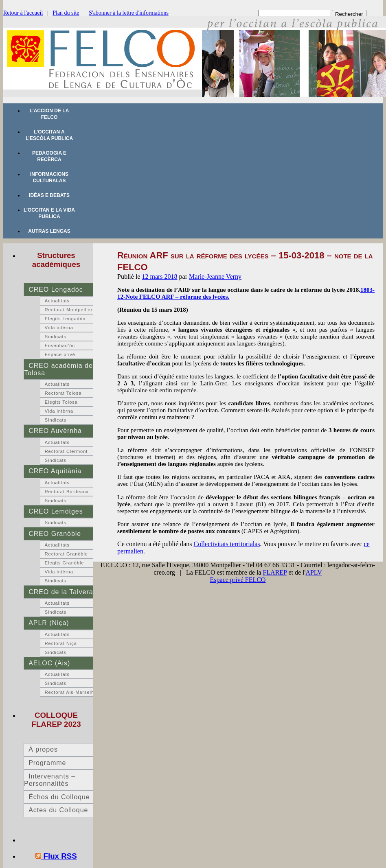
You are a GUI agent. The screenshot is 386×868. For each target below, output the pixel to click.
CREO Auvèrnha (55, 431)
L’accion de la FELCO (49, 114)
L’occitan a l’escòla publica (49, 135)
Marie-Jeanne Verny (215, 277)
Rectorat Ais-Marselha (71, 692)
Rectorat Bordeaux (67, 492)
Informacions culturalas (49, 177)
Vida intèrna (59, 328)
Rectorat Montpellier (69, 310)
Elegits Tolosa (61, 402)
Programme (47, 763)
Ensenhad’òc (60, 345)
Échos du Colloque (59, 797)
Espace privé (60, 354)
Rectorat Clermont (66, 451)
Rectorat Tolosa (63, 393)
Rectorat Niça (61, 643)
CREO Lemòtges (56, 511)
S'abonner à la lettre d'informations (129, 13)
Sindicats (56, 337)
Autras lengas (49, 231)
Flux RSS (60, 856)
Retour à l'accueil (23, 13)
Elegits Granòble (65, 563)
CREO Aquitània (55, 471)
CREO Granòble (55, 534)
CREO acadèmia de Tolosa (58, 369)
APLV (314, 572)
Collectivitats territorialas (227, 544)
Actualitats (57, 301)
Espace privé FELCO (238, 580)
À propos (43, 749)
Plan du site (66, 13)
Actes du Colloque (58, 810)
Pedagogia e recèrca (49, 156)
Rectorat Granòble (66, 554)
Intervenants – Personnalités (50, 780)
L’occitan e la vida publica (49, 213)
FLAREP (275, 572)
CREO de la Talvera (61, 592)
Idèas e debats (49, 195)
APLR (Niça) (49, 623)
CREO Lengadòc (56, 290)
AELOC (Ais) (49, 663)
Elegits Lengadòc (65, 319)
